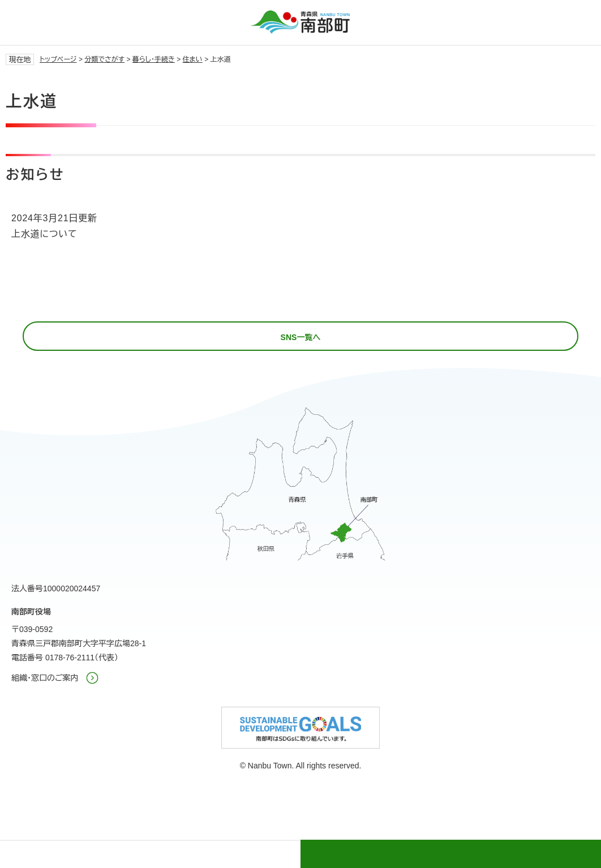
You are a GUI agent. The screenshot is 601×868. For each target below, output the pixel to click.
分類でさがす (104, 59)
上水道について (44, 234)
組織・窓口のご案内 (45, 678)
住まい (193, 59)
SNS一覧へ (301, 337)
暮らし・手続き (154, 59)
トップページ (58, 59)
